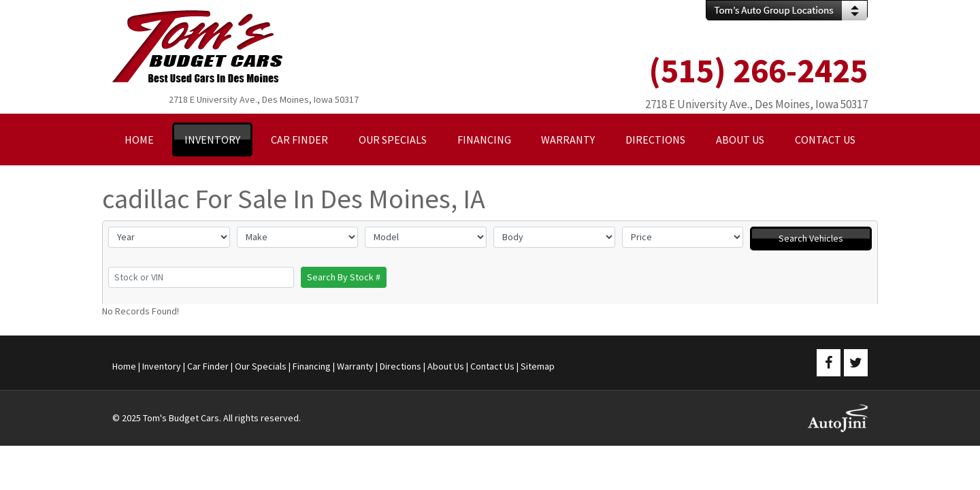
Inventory (162, 366)
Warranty (355, 366)
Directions (401, 366)
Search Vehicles (811, 238)
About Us (446, 366)
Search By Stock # (344, 277)
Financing (312, 366)
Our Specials (261, 366)
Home (124, 366)
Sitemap (538, 366)
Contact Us (492, 366)
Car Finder (208, 366)
